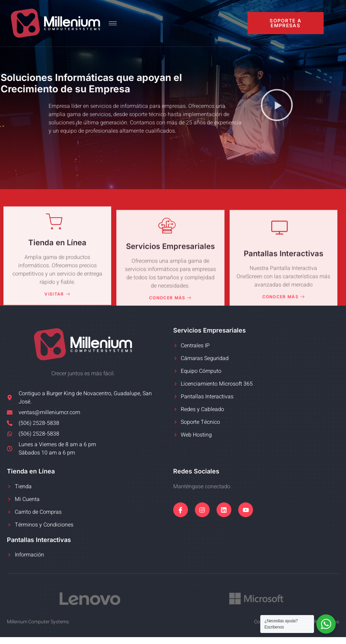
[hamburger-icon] (113, 23)
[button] (277, 106)
